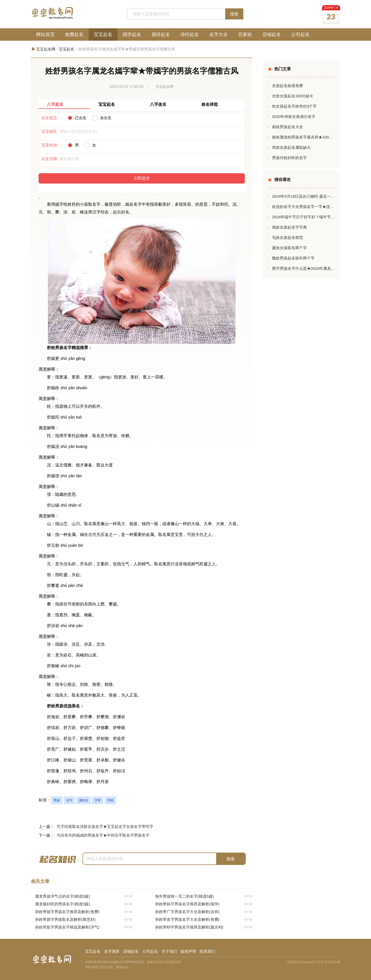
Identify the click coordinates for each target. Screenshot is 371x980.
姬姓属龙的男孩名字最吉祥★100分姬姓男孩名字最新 (303, 137)
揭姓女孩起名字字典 (289, 227)
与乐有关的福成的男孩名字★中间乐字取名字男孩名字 (103, 835)
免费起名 (74, 34)
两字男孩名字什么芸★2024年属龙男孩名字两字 (303, 268)
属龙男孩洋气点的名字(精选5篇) (84, 896)
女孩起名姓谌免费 (288, 86)
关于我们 (169, 951)
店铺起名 (272, 34)
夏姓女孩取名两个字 (289, 248)
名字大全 (218, 34)
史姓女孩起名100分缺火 (293, 96)
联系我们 (207, 951)
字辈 (98, 800)
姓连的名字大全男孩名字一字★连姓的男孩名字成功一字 (303, 207)
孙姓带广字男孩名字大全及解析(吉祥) (204, 912)
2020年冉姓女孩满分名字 (294, 116)
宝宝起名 (103, 34)
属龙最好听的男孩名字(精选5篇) (84, 904)
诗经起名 (190, 34)
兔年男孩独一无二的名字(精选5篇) (204, 896)
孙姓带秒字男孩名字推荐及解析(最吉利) (204, 927)
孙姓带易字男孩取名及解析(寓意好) (84, 920)
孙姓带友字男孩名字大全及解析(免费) (204, 920)
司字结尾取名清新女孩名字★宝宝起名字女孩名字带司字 (105, 826)
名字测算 (112, 951)
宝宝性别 (49, 145)
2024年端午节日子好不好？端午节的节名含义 (303, 217)
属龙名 (83, 800)
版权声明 (188, 951)
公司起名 (300, 34)
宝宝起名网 (46, 49)
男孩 (57, 800)
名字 (69, 800)
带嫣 (110, 800)
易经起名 (161, 34)
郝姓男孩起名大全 (288, 127)
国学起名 (132, 34)
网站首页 (45, 34)
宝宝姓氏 (49, 131)
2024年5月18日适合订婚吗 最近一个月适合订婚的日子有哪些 (303, 196)
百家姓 (245, 34)
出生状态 (49, 118)
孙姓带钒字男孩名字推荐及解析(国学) (204, 904)
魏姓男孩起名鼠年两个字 (293, 258)
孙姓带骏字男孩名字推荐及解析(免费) (84, 912)
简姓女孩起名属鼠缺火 (291, 147)
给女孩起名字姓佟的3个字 (294, 106)
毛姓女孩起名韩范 (288, 237)
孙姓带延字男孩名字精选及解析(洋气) (84, 927)
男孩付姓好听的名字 (289, 158)
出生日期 (49, 159)
